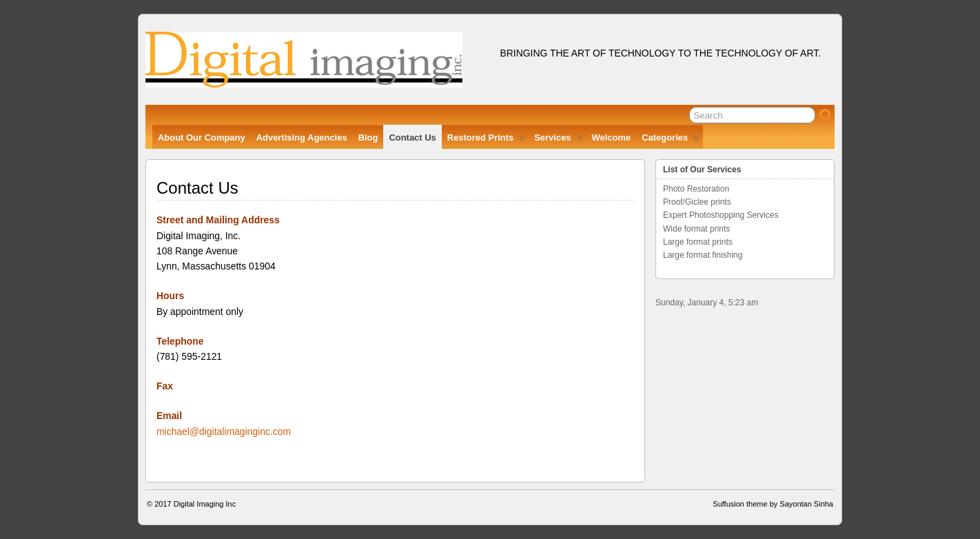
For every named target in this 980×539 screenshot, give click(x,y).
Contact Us (412, 138)
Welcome (612, 138)
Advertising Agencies (302, 138)
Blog (368, 138)
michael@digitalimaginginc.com (224, 431)
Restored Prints (486, 141)
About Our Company (202, 138)
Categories (671, 141)
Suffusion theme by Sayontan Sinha (773, 504)
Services (558, 141)
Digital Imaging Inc (205, 504)
